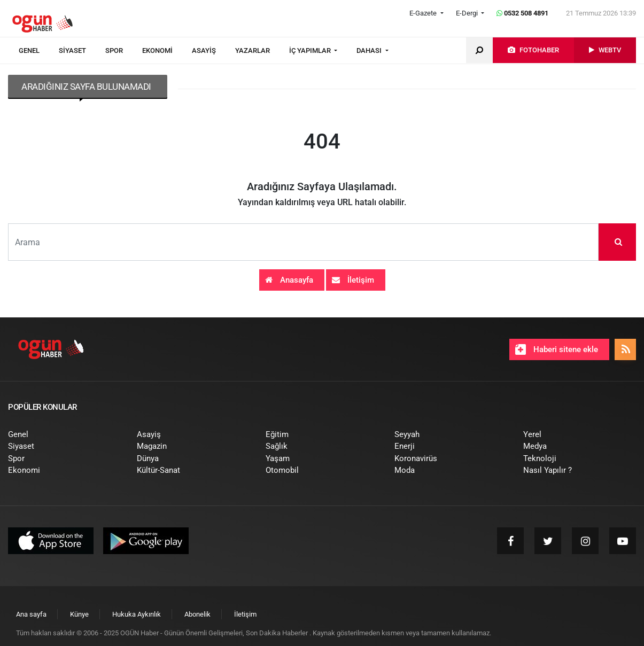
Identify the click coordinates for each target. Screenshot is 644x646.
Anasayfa (289, 280)
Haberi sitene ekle (557, 349)
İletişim (353, 280)
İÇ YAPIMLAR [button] (311, 50)
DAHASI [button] (370, 50)
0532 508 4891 (522, 13)
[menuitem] (39, 51)
